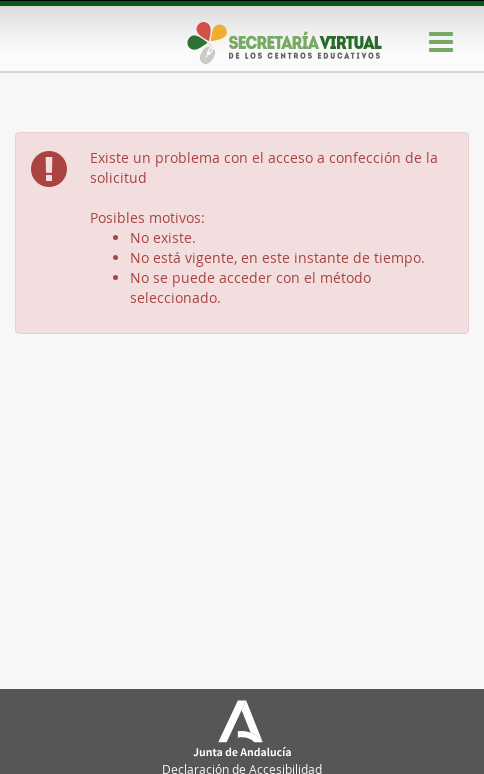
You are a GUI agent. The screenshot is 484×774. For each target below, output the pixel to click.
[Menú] (441, 42)
